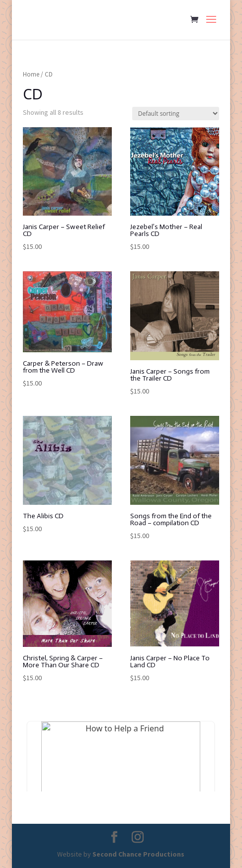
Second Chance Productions (138, 854)
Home (31, 74)
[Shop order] (176, 114)
